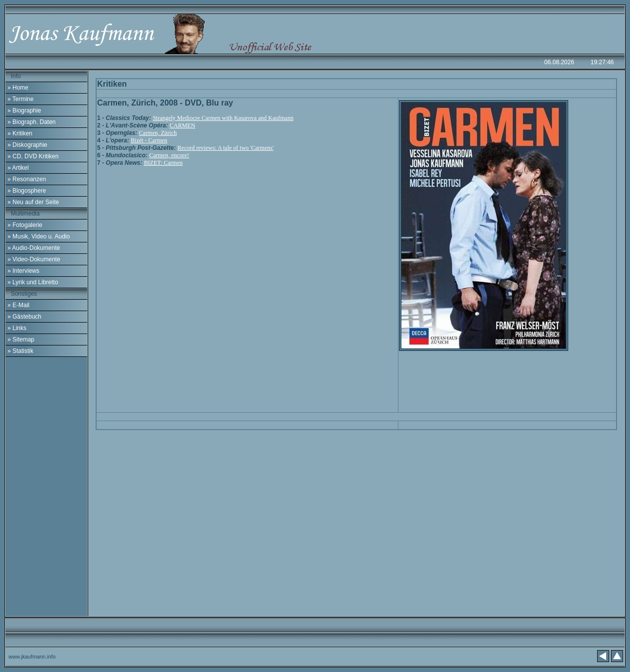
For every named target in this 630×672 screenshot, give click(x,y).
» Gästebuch (24, 317)
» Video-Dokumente (34, 259)
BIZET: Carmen (163, 163)
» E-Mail (18, 305)
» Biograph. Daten (32, 122)
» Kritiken (20, 133)
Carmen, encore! (169, 155)
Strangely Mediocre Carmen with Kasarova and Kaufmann (223, 118)
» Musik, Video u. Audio (39, 236)
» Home (18, 88)
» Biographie (24, 111)
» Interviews (23, 271)
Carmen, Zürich (158, 133)
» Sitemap (21, 339)
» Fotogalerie (25, 225)
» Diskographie (27, 145)
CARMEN (183, 125)
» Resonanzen (27, 179)
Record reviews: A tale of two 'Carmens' (225, 148)
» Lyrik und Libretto (33, 282)
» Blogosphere (27, 191)
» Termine (20, 99)
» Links (17, 328)
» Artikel (18, 168)
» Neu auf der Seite (33, 202)
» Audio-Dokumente (34, 248)
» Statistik (20, 351)
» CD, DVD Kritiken (33, 156)
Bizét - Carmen (149, 140)
